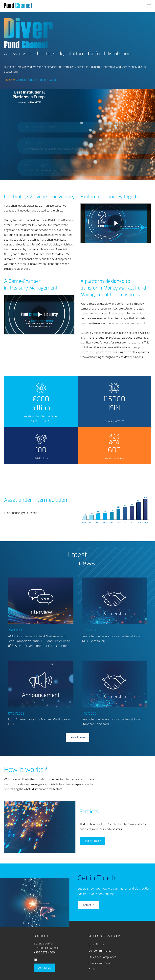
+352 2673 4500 (44, 953)
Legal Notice (96, 944)
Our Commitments (100, 951)
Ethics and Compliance (102, 957)
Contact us (44, 968)
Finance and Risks (99, 963)
